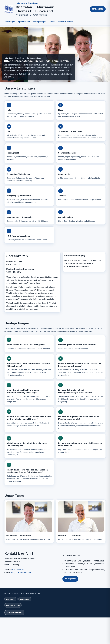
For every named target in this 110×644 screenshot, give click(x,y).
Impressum (10, 599)
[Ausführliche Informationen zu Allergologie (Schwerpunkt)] (29, 196)
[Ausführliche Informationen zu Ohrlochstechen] (81, 216)
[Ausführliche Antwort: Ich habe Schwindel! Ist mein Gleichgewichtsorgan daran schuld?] (81, 393)
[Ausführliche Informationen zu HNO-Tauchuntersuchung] (29, 235)
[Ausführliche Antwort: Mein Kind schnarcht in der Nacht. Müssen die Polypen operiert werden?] (81, 366)
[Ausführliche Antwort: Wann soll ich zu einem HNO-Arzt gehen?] (29, 344)
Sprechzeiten (24, 22)
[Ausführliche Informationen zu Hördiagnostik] (29, 153)
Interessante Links (13, 605)
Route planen (70, 579)
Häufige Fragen (40, 22)
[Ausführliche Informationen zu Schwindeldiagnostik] (81, 153)
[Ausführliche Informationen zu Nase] (81, 110)
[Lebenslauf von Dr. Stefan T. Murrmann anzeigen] (29, 517)
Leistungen (10, 22)
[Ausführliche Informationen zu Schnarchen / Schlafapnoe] (29, 175)
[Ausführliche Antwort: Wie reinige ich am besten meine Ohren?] (81, 344)
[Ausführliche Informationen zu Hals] (29, 110)
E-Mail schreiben (14, 612)
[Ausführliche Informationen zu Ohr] (29, 132)
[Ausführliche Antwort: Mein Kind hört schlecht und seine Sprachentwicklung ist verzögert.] (29, 393)
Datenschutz (25, 599)
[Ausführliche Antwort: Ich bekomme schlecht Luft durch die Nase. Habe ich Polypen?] (29, 446)
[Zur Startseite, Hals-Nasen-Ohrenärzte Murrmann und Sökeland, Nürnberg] (9, 9)
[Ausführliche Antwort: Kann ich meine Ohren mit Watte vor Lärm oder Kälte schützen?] (29, 366)
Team (52, 22)
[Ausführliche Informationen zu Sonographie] (81, 175)
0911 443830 (98, 9)
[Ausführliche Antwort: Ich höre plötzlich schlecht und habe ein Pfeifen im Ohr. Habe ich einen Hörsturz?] (29, 420)
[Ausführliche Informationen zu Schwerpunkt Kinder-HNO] (81, 132)
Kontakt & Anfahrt (66, 22)
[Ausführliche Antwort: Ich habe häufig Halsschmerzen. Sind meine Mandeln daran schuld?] (81, 420)
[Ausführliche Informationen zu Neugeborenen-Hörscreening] (29, 216)
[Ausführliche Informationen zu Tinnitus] (81, 196)
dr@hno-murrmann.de (21, 572)
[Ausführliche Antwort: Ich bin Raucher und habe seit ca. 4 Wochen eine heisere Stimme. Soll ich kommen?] (29, 473)
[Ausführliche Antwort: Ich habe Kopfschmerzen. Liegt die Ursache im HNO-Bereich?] (81, 446)
